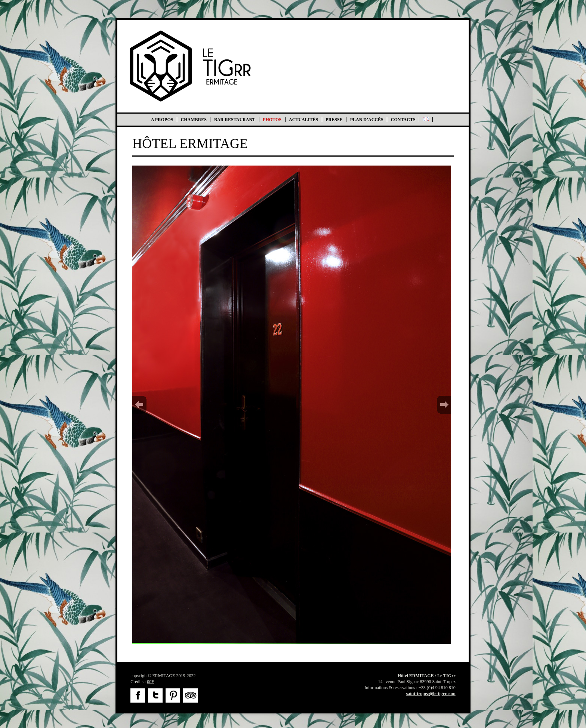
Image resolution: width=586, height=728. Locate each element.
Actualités (303, 120)
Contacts (403, 120)
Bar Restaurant (235, 120)
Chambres (194, 120)
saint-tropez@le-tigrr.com (431, 694)
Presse (334, 120)
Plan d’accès (367, 120)
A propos (162, 120)
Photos (272, 120)
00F (150, 682)
